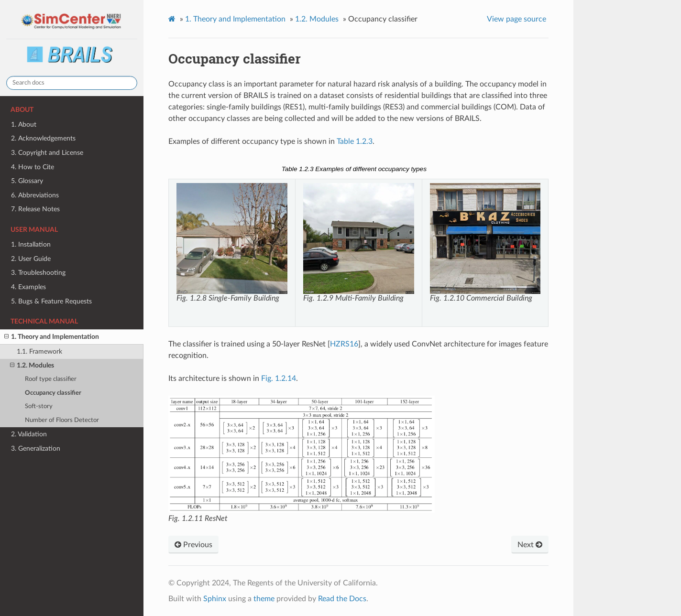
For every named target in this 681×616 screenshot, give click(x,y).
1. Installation (31, 244)
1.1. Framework (39, 351)
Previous (193, 545)
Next (530, 545)
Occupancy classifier (53, 393)
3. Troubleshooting (38, 273)
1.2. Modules (32, 366)
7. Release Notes (35, 209)
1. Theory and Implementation (52, 337)
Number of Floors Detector (62, 420)
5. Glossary (27, 181)
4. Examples (28, 287)
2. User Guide (31, 259)
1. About (24, 124)
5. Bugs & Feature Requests (51, 301)
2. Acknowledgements (43, 138)
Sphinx (215, 599)
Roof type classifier (51, 379)
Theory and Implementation (235, 19)
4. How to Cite (33, 167)
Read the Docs (342, 599)
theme (264, 599)
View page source (516, 19)
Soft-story (39, 406)
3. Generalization (36, 448)
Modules (317, 19)
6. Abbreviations (35, 195)
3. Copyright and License (47, 153)
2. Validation (29, 434)
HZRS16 (344, 344)
